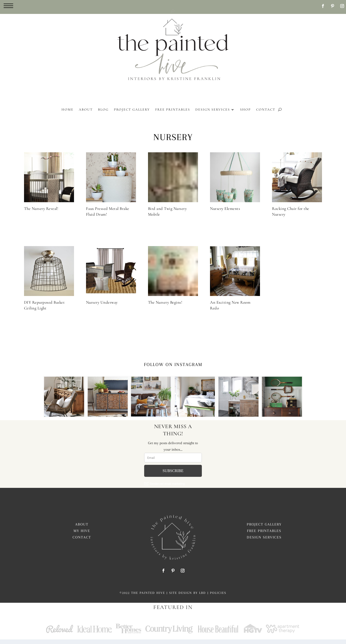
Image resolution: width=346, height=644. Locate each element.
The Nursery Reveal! (41, 213)
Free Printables (264, 536)
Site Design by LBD (188, 598)
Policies (218, 598)
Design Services (264, 542)
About (82, 529)
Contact (82, 542)
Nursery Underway (102, 307)
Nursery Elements (225, 213)
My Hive (82, 536)
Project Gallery (264, 529)
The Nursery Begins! (165, 307)
